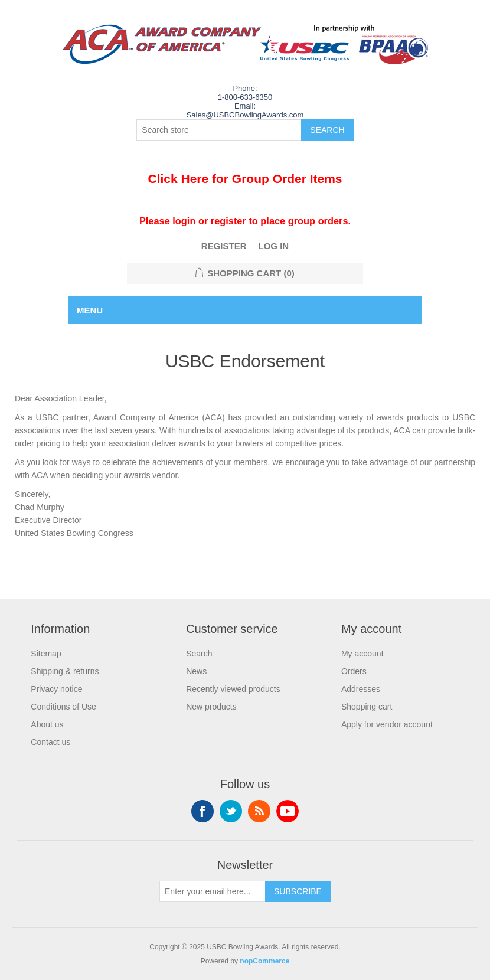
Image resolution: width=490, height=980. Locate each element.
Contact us (50, 742)
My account (362, 654)
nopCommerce (264, 961)
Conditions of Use (63, 707)
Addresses (361, 689)
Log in (274, 246)
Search (199, 654)
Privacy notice (56, 689)
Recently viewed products (233, 689)
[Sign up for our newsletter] (213, 891)
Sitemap (46, 654)
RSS (259, 811)
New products (211, 707)
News (196, 671)
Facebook (202, 811)
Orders (354, 671)
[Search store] (219, 130)
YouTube (288, 811)
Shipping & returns (65, 671)
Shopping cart (367, 707)
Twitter (231, 811)
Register (224, 246)
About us (47, 724)
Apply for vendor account (387, 724)
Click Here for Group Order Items (245, 179)
